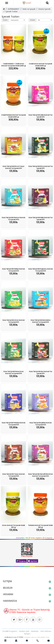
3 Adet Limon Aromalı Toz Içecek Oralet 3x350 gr (40, 65)
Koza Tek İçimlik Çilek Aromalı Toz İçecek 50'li (40, 116)
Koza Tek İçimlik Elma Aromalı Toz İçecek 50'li (41, 167)
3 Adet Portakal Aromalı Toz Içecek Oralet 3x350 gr (13, 116)
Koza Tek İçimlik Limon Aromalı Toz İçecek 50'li (14, 321)
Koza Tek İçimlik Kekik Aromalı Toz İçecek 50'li (41, 219)
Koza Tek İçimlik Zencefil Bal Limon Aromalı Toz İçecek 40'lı (41, 475)
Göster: (33, 20)
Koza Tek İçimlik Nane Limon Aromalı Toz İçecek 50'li (14, 372)
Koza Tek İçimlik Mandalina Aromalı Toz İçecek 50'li (41, 321)
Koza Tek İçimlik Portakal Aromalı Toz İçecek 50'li (14, 424)
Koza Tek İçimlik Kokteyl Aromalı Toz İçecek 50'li (13, 270)
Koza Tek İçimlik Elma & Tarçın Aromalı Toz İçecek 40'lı (13, 167)
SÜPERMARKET (14, 9)
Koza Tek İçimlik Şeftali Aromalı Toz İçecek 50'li (41, 424)
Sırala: (5, 20)
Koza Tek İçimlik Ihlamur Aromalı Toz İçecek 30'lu (13, 219)
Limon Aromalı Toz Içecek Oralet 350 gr (13, 526)
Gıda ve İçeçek (29, 9)
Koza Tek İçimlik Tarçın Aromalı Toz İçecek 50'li (14, 475)
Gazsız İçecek (44, 9)
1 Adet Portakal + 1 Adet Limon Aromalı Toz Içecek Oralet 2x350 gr (14, 65)
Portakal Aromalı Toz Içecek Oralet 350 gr (40, 526)
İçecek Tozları (11, 11)
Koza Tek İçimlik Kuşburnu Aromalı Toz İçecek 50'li (41, 270)
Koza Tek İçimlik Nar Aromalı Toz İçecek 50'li (41, 372)
